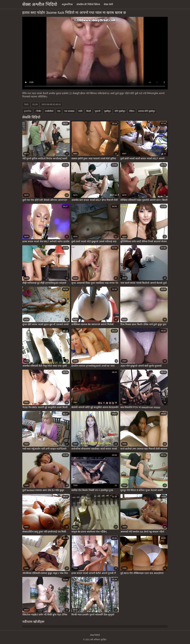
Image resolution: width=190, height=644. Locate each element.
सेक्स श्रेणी (108, 4)
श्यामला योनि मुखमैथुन (147, 111)
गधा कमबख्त (69, 111)
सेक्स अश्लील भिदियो (40, 4)
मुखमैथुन (107, 111)
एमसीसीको (49, 111)
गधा (59, 111)
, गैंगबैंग (38, 111)
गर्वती (80, 111)
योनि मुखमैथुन (120, 111)
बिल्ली (89, 111)
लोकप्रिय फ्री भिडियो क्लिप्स (88, 4)
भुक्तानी (98, 111)
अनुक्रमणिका (67, 4)
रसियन (132, 111)
